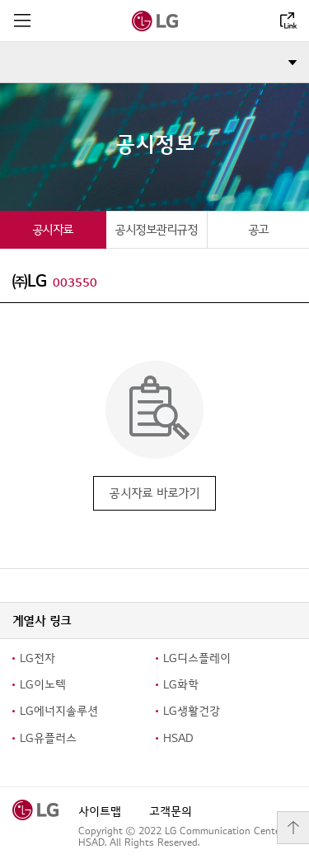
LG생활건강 (192, 711)
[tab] (53, 229)
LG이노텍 (43, 685)
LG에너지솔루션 (59, 711)
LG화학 (181, 685)
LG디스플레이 (197, 658)
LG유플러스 (48, 738)
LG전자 (37, 658)
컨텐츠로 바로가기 (0, 0)
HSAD (178, 738)
